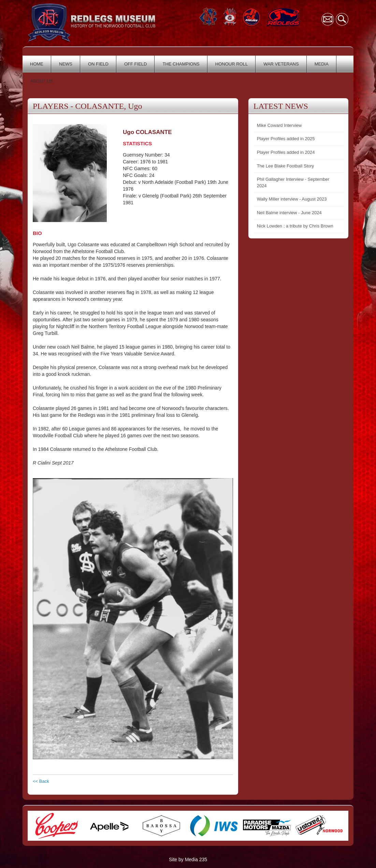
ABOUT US (42, 81)
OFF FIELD (135, 64)
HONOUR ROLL (232, 64)
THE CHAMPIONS (181, 64)
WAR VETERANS (281, 64)
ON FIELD (98, 64)
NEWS (66, 64)
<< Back (41, 781)
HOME (37, 64)
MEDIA (322, 64)
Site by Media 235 (188, 859)
